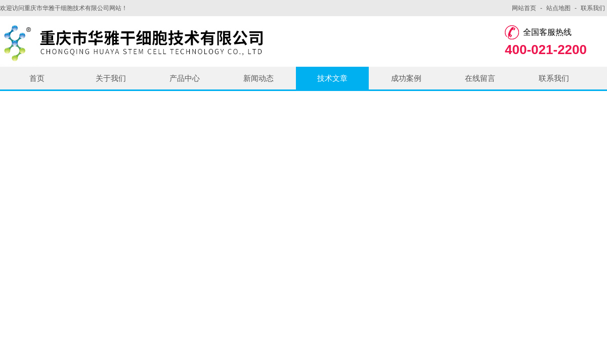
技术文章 (332, 78)
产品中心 (185, 78)
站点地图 (558, 8)
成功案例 (406, 78)
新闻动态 (258, 78)
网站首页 (524, 8)
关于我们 (111, 78)
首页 (37, 78)
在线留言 (480, 78)
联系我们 (593, 8)
